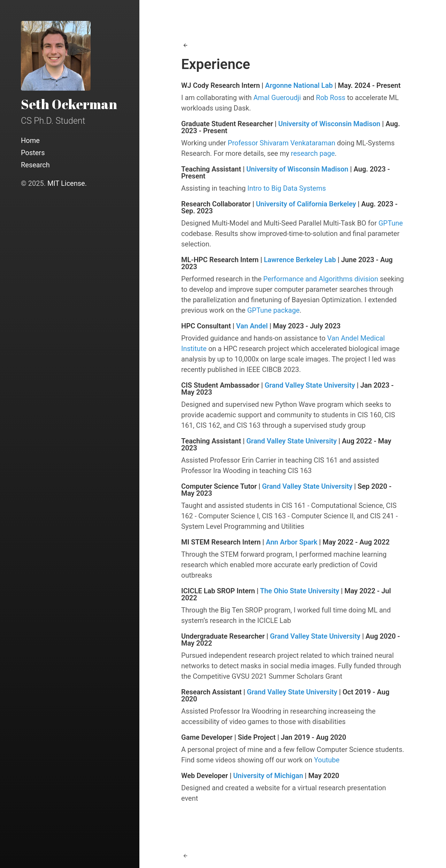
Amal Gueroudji (277, 98)
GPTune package (273, 310)
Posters (33, 153)
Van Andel (252, 326)
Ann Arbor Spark (292, 542)
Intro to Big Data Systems (287, 188)
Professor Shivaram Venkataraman (282, 143)
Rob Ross (331, 98)
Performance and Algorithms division (321, 279)
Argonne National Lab (299, 85)
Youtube (327, 760)
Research (35, 165)
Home (30, 140)
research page (313, 153)
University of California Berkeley (306, 204)
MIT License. (67, 183)
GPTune (391, 223)
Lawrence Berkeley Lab (300, 260)
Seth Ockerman (69, 104)
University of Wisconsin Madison (329, 124)
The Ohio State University (299, 591)
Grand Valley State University (310, 385)
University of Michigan (268, 776)
